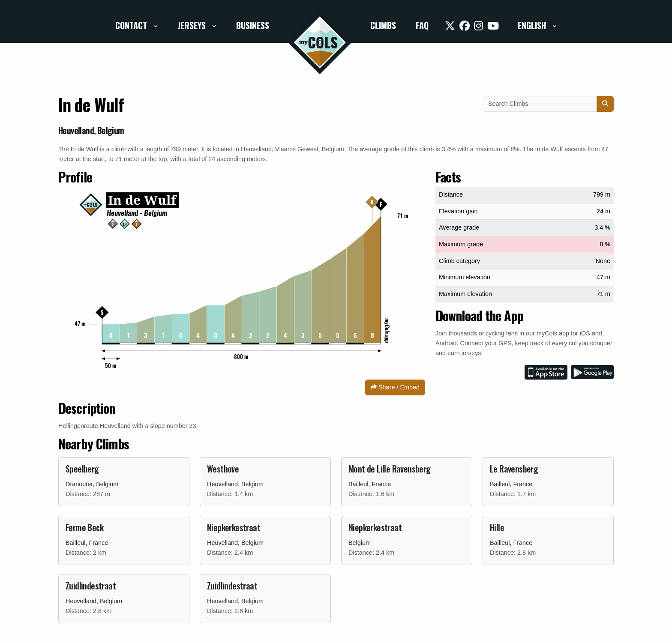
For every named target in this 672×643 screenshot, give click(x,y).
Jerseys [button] (193, 25)
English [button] (533, 25)
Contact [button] (132, 25)
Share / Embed (395, 387)
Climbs (383, 25)
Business (253, 25)
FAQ (422, 25)
